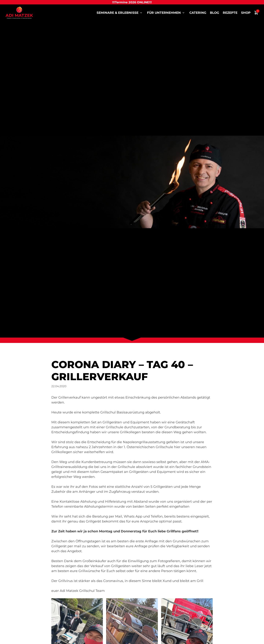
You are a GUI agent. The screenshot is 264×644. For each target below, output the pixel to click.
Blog (214, 13)
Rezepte (230, 13)
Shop (246, 13)
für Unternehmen (166, 13)
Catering (198, 13)
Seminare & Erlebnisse (120, 13)
